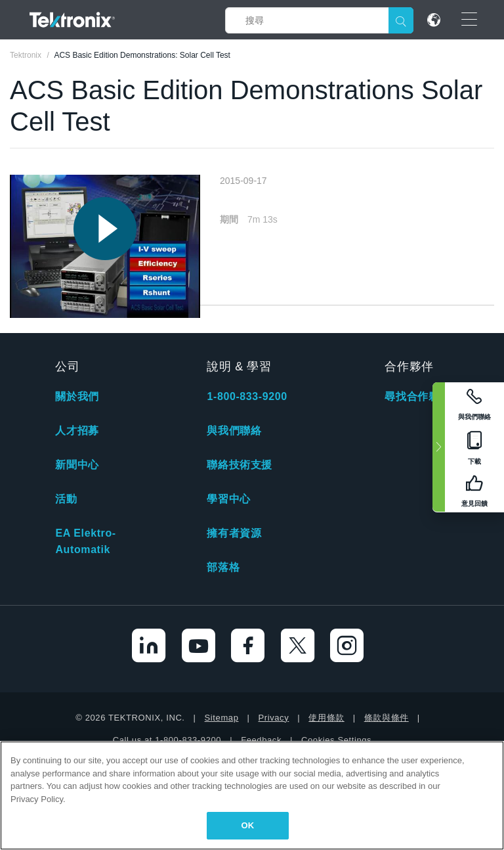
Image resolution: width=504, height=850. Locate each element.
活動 (66, 499)
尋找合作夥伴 (417, 396)
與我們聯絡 (234, 431)
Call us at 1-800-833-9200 (167, 740)
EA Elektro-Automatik (85, 541)
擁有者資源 (234, 533)
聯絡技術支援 (240, 465)
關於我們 (77, 396)
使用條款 (326, 718)
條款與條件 (387, 718)
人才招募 (77, 431)
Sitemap (222, 718)
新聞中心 (77, 465)
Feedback (261, 740)
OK (248, 825)
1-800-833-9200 (247, 396)
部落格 (223, 567)
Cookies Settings (336, 740)
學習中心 (228, 499)
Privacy (273, 718)
